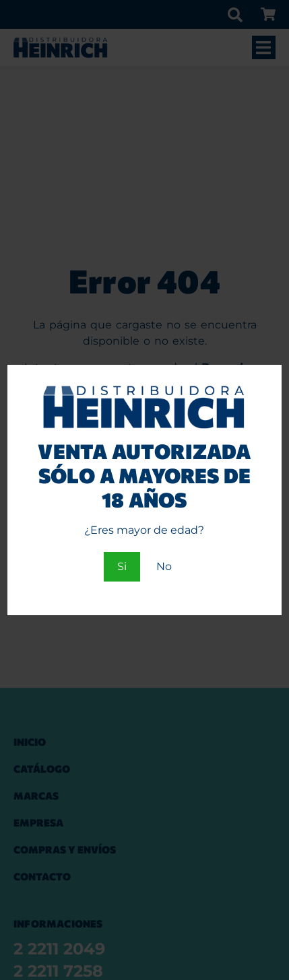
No (164, 566)
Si (122, 566)
